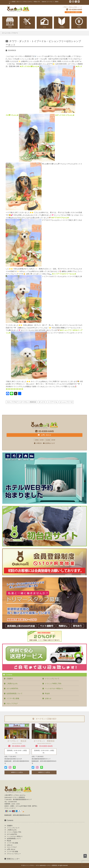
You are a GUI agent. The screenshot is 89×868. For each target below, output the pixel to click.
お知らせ (48, 698)
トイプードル (53, 402)
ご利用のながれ (12, 684)
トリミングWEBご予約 (53, 684)
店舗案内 (10, 679)
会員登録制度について (14, 693)
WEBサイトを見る (17, 772)
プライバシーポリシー (14, 854)
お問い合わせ (44, 435)
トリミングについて (52, 679)
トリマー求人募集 (13, 698)
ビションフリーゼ (66, 402)
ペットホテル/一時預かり (54, 689)
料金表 (47, 693)
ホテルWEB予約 (12, 689)
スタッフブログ (12, 402)
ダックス (42, 402)
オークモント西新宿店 (28, 402)
